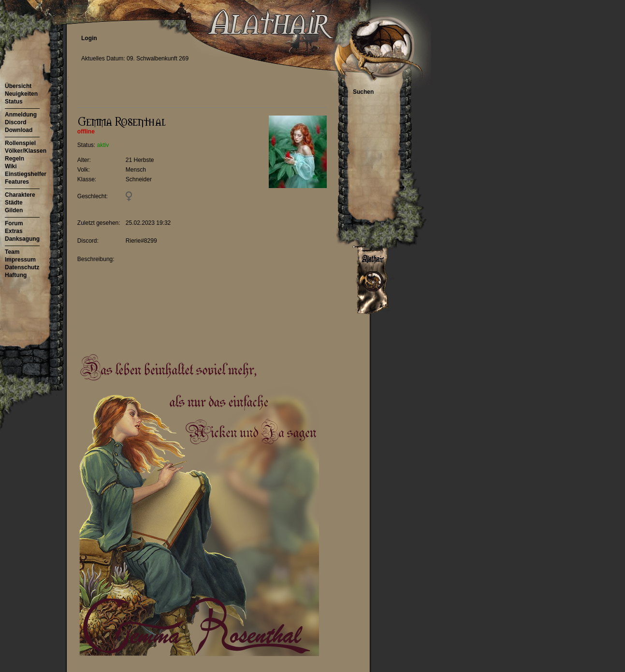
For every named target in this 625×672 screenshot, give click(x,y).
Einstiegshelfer (26, 174)
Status (14, 102)
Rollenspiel (20, 143)
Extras (14, 231)
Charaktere (20, 195)
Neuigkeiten (21, 94)
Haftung (16, 275)
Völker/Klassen (26, 151)
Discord (16, 122)
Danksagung (22, 239)
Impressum (20, 260)
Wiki (11, 166)
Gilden (14, 210)
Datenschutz (22, 267)
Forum (14, 223)
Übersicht (18, 86)
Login (89, 38)
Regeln (15, 159)
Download (19, 130)
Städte (14, 203)
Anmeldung (21, 115)
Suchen (363, 92)
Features (17, 182)
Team (12, 252)
